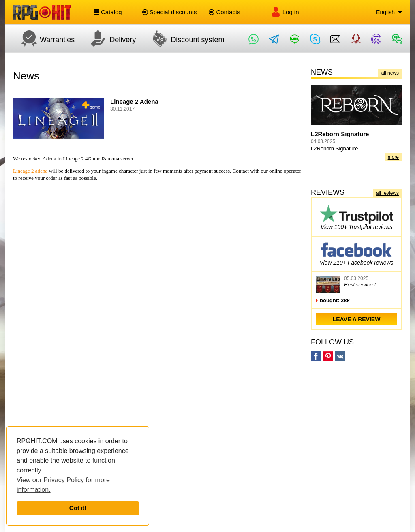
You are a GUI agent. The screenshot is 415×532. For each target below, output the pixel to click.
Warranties (44, 38)
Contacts (224, 12)
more (393, 157)
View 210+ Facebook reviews (356, 253)
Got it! (78, 508)
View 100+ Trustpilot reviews (356, 217)
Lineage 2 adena (30, 171)
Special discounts (170, 12)
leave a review (357, 319)
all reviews (387, 193)
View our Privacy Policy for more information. (63, 485)
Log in (285, 12)
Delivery (109, 38)
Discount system (184, 38)
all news (390, 73)
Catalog (108, 12)
